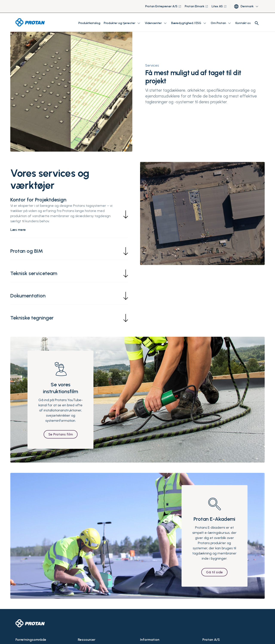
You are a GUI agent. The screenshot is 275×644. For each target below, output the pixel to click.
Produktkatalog (89, 23)
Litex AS (219, 6)
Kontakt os (243, 23)
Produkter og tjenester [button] (123, 23)
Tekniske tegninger (91, 627)
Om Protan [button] (221, 23)
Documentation (88, 635)
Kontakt (145, 635)
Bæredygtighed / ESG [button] (189, 23)
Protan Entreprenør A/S (163, 6)
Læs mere (18, 230)
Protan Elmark (196, 6)
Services (152, 65)
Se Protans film (61, 415)
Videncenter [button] (156, 23)
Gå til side (214, 553)
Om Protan (147, 627)
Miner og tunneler (28, 635)
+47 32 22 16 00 (212, 636)
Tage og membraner (30, 627)
